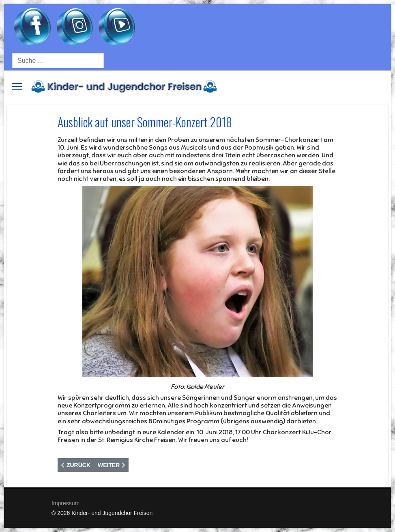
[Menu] (17, 86)
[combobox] (58, 61)
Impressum (65, 503)
